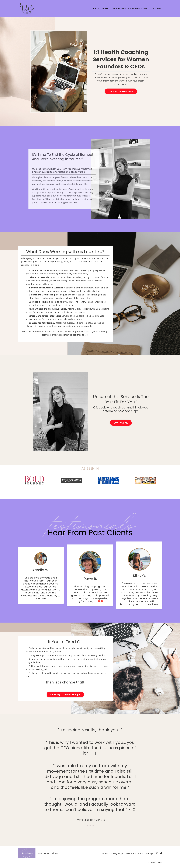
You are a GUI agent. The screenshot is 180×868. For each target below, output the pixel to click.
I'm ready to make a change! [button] (65, 694)
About (96, 8)
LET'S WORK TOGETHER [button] (121, 91)
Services (105, 8)
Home (105, 853)
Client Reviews (119, 8)
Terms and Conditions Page (139, 853)
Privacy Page (117, 853)
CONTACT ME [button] (121, 423)
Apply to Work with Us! (140, 8)
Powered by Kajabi (155, 862)
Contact (157, 8)
